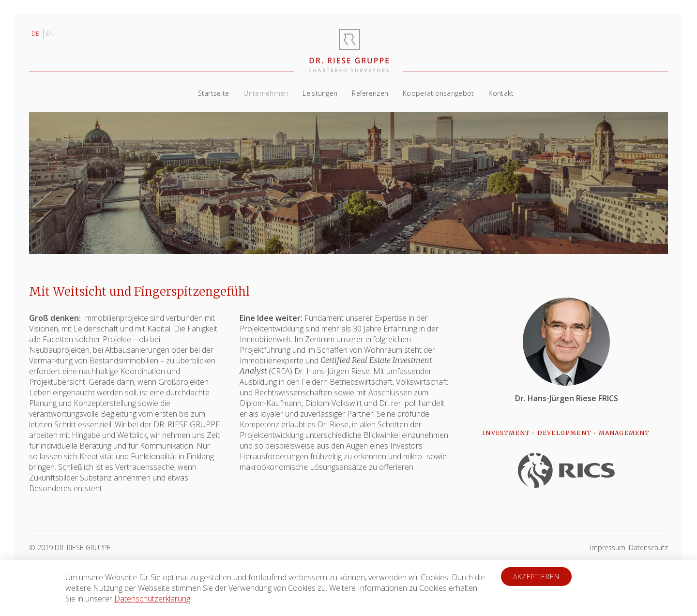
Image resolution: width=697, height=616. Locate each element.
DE (36, 33)
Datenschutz (648, 548)
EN (50, 33)
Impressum (608, 548)
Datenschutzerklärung (152, 599)
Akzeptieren (536, 577)
